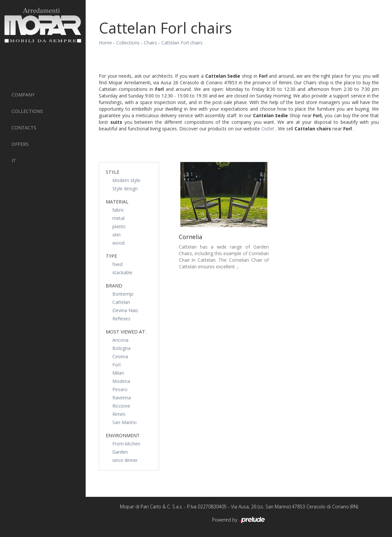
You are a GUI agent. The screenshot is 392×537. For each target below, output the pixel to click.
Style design (125, 188)
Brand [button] (114, 286)
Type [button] (111, 256)
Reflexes (121, 319)
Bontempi (123, 294)
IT (14, 161)
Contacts (24, 128)
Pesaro (120, 389)
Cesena (120, 356)
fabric (118, 210)
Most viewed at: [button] (126, 332)
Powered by (239, 520)
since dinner (125, 460)
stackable (122, 272)
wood (118, 243)
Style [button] (112, 172)
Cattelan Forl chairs (182, 43)
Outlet (268, 129)
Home (105, 43)
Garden (120, 452)
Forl (116, 365)
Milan (118, 373)
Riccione (121, 406)
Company (23, 95)
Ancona (120, 340)
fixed (117, 264)
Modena (121, 381)
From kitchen (126, 444)
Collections (27, 111)
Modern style (126, 180)
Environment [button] (123, 435)
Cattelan (121, 302)
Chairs (151, 43)
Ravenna (122, 398)
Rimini (119, 414)
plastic (119, 226)
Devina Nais (125, 310)
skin (116, 235)
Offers (20, 144)
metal (118, 218)
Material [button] (117, 202)
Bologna (121, 348)
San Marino (125, 422)
